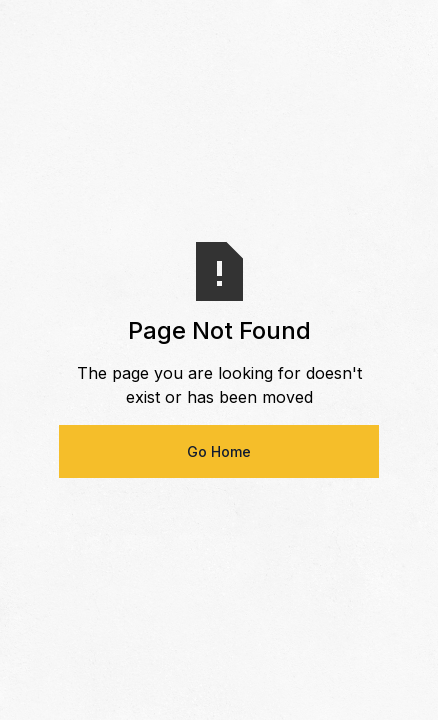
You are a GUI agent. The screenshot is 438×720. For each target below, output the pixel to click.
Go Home (219, 451)
